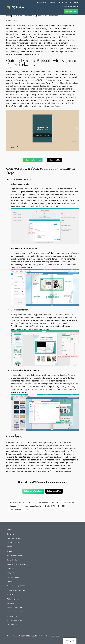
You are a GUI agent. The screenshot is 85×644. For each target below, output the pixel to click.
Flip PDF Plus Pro (21, 65)
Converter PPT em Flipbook (49, 502)
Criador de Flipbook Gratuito (31, 506)
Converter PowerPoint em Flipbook (22, 502)
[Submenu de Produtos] (55, 2)
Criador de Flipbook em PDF (55, 506)
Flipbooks (13, 506)
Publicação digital (69, 502)
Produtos (51, 2)
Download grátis (71, 11)
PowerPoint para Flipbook (19, 510)
